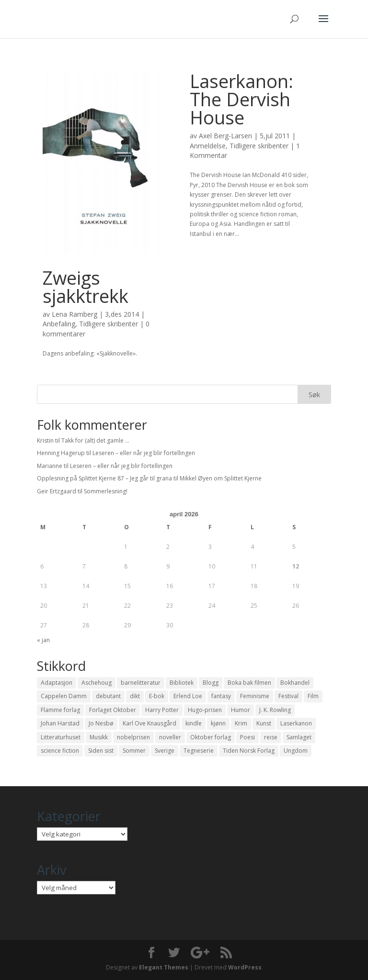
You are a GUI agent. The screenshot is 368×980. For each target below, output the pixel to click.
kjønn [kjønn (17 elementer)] (218, 723)
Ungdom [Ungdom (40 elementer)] (296, 751)
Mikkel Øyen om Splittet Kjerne (221, 478)
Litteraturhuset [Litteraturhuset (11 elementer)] (61, 737)
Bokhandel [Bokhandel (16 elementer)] (295, 683)
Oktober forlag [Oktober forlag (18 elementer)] (211, 737)
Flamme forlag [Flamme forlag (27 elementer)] (60, 710)
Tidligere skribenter (109, 324)
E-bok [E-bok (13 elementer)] (157, 696)
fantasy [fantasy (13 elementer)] (221, 696)
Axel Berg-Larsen (225, 136)
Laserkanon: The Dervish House (241, 99)
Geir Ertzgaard (57, 491)
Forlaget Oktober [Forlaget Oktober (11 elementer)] (113, 710)
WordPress (245, 967)
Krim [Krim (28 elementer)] (241, 723)
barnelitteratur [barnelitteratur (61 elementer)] (141, 683)
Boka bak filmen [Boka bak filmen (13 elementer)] (249, 683)
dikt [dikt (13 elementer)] (135, 696)
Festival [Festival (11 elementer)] (288, 696)
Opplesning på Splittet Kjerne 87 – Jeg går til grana (104, 478)
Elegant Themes (164, 967)
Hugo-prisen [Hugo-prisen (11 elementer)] (205, 710)
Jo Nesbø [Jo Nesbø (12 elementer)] (101, 723)
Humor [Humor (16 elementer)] (241, 710)
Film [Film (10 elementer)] (313, 696)
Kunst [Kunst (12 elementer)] (264, 723)
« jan (43, 640)
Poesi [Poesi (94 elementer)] (247, 737)
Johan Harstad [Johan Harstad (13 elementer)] (60, 723)
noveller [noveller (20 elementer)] (170, 737)
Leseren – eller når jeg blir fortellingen (144, 453)
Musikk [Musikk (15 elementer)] (99, 737)
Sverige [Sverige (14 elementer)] (165, 751)
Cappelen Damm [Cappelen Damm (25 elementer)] (64, 696)
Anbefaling (59, 324)
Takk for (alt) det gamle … (95, 440)
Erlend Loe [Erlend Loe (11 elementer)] (188, 696)
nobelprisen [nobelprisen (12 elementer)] (133, 737)
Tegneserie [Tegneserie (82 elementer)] (199, 751)
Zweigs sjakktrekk (86, 287)
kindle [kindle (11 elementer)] (194, 723)
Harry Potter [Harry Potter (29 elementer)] (162, 710)
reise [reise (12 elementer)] (271, 737)
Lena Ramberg (75, 314)
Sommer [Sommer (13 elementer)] (134, 751)
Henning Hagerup (61, 453)
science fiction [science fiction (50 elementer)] (60, 751)
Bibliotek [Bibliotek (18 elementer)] (182, 683)
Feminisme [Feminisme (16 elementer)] (255, 696)
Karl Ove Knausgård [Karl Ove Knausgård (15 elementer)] (149, 723)
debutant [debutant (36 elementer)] (108, 696)
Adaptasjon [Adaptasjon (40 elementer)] (57, 683)
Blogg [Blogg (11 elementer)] (211, 683)
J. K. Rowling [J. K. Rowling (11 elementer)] (275, 710)
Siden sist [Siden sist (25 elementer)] (101, 751)
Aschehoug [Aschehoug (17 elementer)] (97, 683)
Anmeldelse (208, 146)
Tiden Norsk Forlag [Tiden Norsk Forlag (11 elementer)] (249, 751)
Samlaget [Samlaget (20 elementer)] (299, 737)
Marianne (50, 466)
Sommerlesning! (106, 491)
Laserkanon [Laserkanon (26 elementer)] (296, 723)
